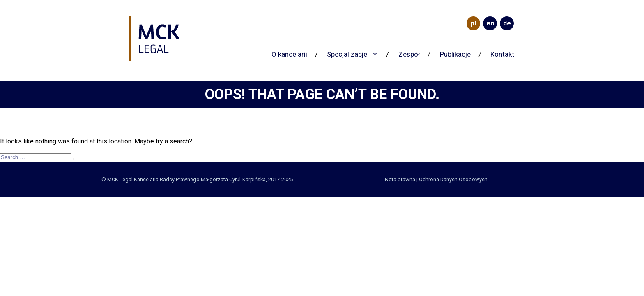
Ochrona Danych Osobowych (453, 179)
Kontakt (502, 54)
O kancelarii (289, 54)
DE (507, 23)
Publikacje (455, 54)
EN (490, 23)
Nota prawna (400, 179)
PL (473, 23)
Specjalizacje (347, 54)
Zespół (409, 54)
